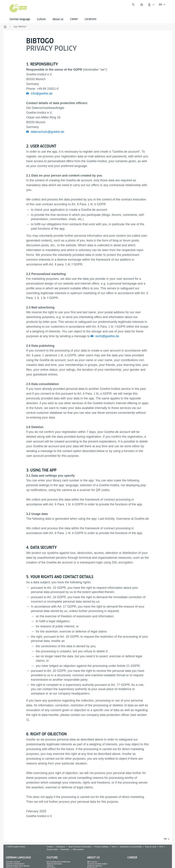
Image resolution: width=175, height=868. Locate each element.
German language (20, 19)
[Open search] (133, 5)
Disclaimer (61, 847)
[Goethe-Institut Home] (18, 8)
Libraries (50, 866)
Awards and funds (54, 864)
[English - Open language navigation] (162, 5)
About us (58, 19)
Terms (114, 847)
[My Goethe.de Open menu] (151, 5)
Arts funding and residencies (59, 862)
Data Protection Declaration (80, 847)
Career (132, 857)
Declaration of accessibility (131, 847)
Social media (52, 849)
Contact (50, 847)
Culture (41, 19)
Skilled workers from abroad (18, 866)
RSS (161, 847)
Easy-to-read (151, 847)
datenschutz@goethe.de (47, 132)
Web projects (78, 849)
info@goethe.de (42, 93)
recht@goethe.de (107, 336)
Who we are (92, 862)
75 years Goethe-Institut (97, 864)
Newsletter (65, 849)
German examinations (15, 864)
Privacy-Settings (101, 847)
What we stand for (95, 866)
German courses (13, 862)
